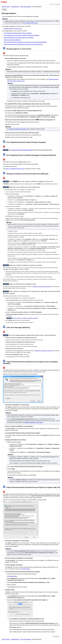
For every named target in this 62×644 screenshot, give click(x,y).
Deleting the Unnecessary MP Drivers (42, 287)
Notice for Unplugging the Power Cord (19, 129)
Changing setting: (26, 569)
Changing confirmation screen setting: (34, 422)
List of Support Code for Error (30, 23)
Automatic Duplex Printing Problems (22, 150)
